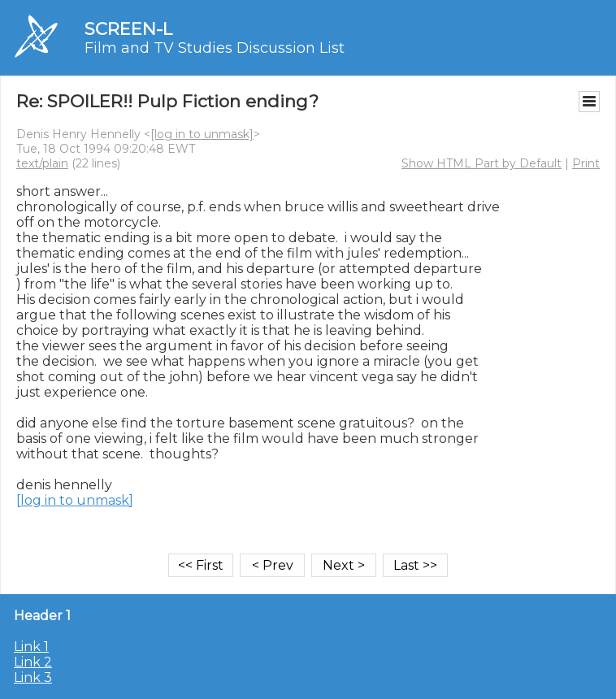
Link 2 (33, 662)
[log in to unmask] (202, 134)
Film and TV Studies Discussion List (215, 48)
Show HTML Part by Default (482, 163)
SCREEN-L (128, 29)
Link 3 (33, 677)
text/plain (42, 163)
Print (586, 163)
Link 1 (31, 647)
